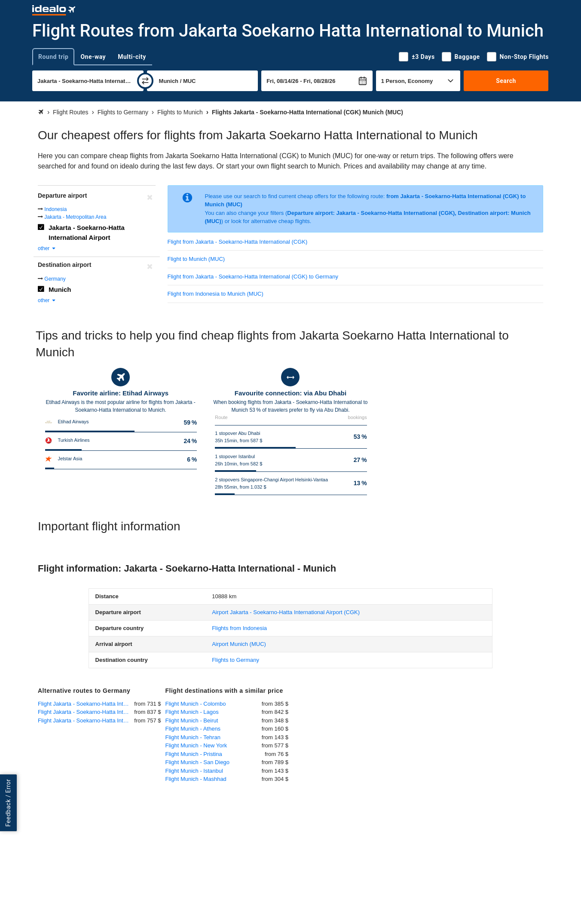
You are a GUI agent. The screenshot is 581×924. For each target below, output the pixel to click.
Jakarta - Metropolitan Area (75, 217)
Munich (60, 289)
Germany (55, 279)
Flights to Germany (235, 660)
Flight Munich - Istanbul (194, 771)
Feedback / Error (8, 803)
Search (506, 81)
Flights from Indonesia (239, 628)
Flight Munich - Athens (193, 729)
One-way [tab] (93, 57)
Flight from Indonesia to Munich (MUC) (216, 294)
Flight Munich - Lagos (192, 712)
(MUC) (239, 644)
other (47, 248)
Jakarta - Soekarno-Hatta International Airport (87, 233)
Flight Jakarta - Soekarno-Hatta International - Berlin (86, 721)
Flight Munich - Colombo (196, 704)
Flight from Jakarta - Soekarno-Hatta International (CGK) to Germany (253, 277)
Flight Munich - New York (196, 745)
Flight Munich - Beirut (192, 721)
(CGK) (286, 612)
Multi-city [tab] (132, 57)
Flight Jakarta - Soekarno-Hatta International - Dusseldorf (86, 712)
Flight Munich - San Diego (198, 762)
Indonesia (55, 209)
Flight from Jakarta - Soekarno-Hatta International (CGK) (238, 242)
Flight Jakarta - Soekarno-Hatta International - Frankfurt (86, 704)
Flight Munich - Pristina (194, 754)
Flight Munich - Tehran (193, 737)
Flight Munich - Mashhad (196, 779)
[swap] (145, 81)
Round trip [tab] (53, 57)
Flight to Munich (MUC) (196, 259)
